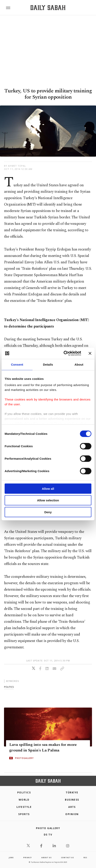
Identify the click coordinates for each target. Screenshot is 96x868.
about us (46, 857)
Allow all (48, 488)
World (24, 800)
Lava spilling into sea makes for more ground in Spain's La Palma (43, 747)
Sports (24, 814)
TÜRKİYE (72, 792)
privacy (28, 857)
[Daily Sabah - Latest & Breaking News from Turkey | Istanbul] (48, 8)
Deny (48, 512)
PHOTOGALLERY (24, 758)
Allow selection (48, 500)
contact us (67, 857)
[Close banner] (90, 353)
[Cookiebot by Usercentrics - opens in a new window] (64, 353)
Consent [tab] (17, 364)
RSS (85, 857)
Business (72, 800)
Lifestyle (24, 807)
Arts (72, 807)
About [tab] (79, 364)
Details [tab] (48, 364)
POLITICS (24, 792)
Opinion (72, 814)
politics (9, 687)
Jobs (11, 857)
